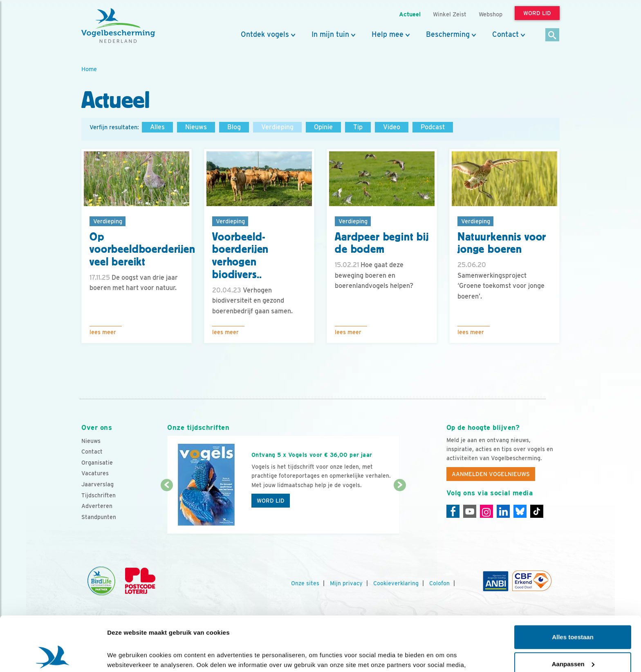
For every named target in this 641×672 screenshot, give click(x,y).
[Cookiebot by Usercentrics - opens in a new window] (53, 656)
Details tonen (127, 656)
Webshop (491, 14)
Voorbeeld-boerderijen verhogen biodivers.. (240, 256)
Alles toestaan (573, 586)
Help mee (388, 34)
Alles (157, 127)
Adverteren (97, 506)
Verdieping (277, 127)
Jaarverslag (97, 484)
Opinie (323, 127)
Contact (505, 34)
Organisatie (97, 463)
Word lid (271, 501)
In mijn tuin (330, 34)
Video (392, 127)
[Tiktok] (537, 511)
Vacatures (95, 473)
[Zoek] (552, 35)
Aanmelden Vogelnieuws (491, 474)
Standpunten (99, 517)
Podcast (433, 127)
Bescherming (448, 34)
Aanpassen (573, 612)
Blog (234, 127)
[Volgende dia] (400, 510)
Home (89, 69)
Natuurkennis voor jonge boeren (502, 243)
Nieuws (196, 127)
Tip (358, 127)
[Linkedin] (503, 511)
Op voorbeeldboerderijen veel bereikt (142, 249)
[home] (118, 26)
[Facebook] (453, 511)
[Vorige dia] (167, 510)
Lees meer (103, 332)
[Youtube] (470, 511)
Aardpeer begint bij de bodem (382, 243)
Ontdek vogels (265, 34)
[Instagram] (486, 511)
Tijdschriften (99, 495)
